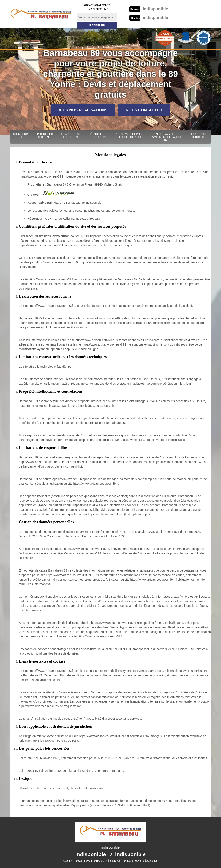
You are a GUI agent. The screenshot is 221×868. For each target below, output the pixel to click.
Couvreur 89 (20, 136)
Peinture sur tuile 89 (43, 136)
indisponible (149, 9)
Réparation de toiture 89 (70, 136)
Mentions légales (141, 861)
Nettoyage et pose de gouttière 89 (129, 136)
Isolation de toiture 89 (198, 136)
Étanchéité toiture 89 (99, 136)
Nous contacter (144, 110)
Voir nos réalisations (83, 110)
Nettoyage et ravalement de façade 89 (166, 137)
